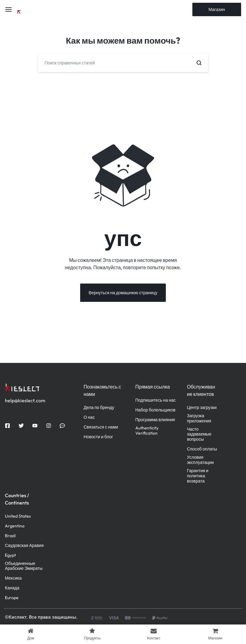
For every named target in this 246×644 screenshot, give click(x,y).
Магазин (217, 9)
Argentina (15, 526)
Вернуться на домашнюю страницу (123, 293)
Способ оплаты (202, 449)
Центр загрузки (202, 408)
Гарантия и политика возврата (198, 476)
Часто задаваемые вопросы (199, 435)
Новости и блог (98, 437)
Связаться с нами (101, 427)
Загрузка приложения (199, 419)
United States (18, 517)
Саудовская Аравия (24, 546)
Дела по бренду (99, 408)
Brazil (10, 536)
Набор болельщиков (155, 410)
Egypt (10, 556)
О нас (89, 418)
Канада (12, 588)
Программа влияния (155, 420)
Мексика (13, 579)
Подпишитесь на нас (156, 401)
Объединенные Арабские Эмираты (24, 566)
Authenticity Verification (147, 431)
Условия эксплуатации (200, 460)
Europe (12, 598)
